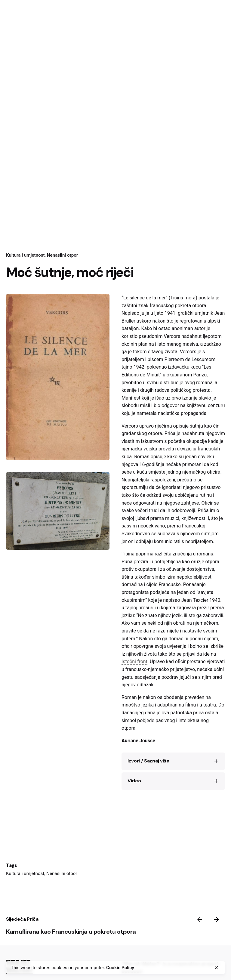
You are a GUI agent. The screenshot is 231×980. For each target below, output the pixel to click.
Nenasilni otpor (62, 873)
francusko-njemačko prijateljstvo (160, 669)
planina (146, 344)
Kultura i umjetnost (25, 873)
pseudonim (151, 336)
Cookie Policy (120, 968)
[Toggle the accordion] (216, 761)
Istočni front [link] (134, 662)
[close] (216, 968)
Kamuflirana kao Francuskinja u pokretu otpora (71, 932)
